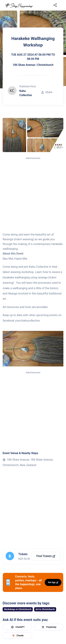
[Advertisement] (33, 195)
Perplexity (49, 627)
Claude (17, 636)
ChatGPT (17, 627)
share (47, 92)
